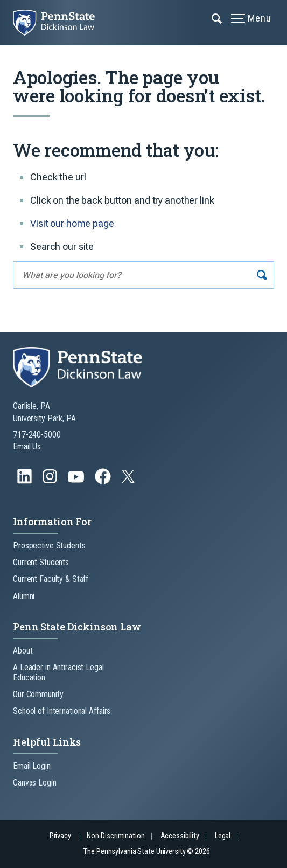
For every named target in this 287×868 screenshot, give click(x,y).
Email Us (27, 446)
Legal (223, 836)
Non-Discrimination (116, 836)
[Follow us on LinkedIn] (26, 481)
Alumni (24, 596)
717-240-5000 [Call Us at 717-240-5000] (37, 435)
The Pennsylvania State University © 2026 (146, 852)
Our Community (38, 694)
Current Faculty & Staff (51, 579)
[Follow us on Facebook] (104, 481)
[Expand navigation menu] (217, 18)
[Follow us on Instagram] (51, 481)
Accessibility (180, 836)
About (23, 651)
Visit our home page (72, 223)
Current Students (41, 562)
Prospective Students (49, 546)
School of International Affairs (62, 711)
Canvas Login (35, 783)
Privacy (60, 836)
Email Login (32, 766)
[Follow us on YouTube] (77, 481)
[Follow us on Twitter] (129, 480)
